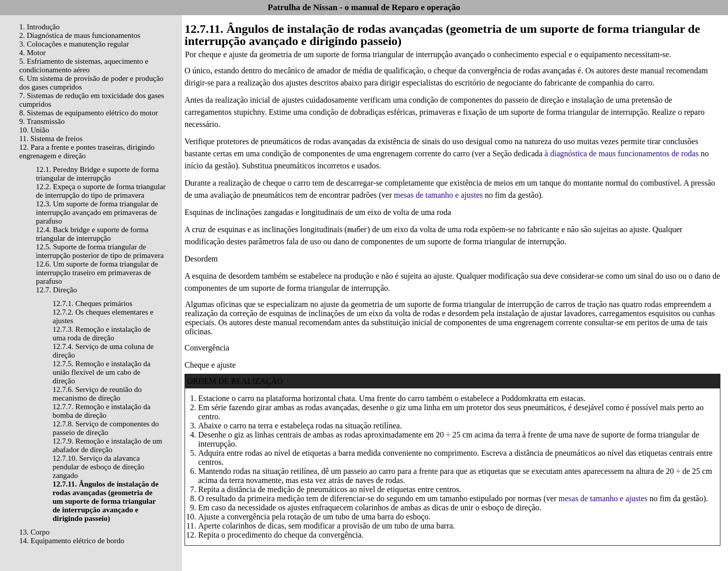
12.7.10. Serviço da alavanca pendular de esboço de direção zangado (99, 467)
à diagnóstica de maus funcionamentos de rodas (622, 153)
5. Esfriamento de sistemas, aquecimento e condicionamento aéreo (84, 65)
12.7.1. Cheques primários (93, 303)
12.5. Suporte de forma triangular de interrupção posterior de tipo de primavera (100, 251)
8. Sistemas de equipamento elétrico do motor (89, 113)
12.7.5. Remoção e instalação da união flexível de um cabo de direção (102, 372)
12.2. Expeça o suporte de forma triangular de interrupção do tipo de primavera (101, 191)
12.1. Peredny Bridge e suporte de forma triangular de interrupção (97, 174)
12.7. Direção (56, 290)
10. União (34, 130)
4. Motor (33, 53)
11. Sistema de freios (51, 139)
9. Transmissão (42, 121)
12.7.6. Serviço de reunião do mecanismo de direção (97, 394)
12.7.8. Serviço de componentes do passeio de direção (106, 428)
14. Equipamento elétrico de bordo (72, 541)
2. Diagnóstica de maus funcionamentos (80, 35)
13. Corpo (34, 532)
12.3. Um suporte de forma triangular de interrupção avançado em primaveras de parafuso (97, 212)
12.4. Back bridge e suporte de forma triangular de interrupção (92, 234)
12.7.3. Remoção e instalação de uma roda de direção (102, 334)
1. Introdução (39, 27)
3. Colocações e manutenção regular (74, 44)
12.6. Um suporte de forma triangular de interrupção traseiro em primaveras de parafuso (97, 273)
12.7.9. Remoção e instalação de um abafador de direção (107, 445)
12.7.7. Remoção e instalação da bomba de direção (102, 411)
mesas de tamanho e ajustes (438, 195)
